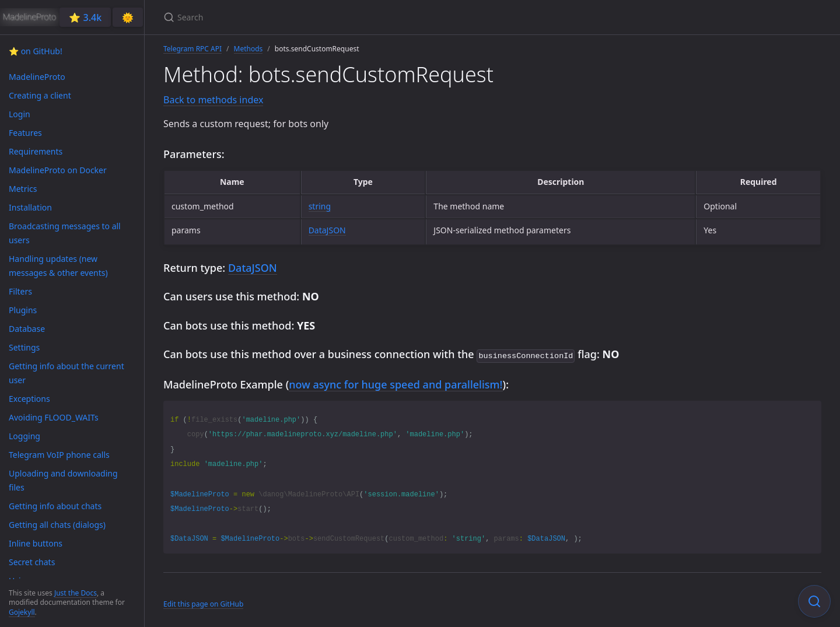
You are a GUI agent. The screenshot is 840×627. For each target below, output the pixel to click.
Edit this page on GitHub (203, 603)
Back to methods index (213, 100)
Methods (249, 49)
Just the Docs (76, 593)
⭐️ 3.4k (85, 17)
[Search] (301, 17)
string (320, 206)
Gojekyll (22, 612)
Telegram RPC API (192, 49)
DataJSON (327, 230)
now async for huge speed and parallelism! (395, 383)
